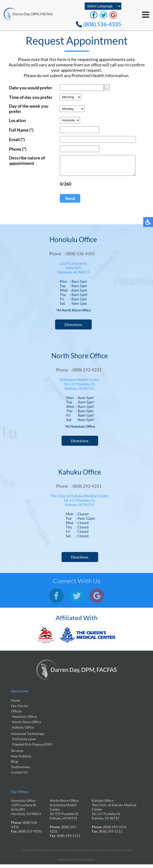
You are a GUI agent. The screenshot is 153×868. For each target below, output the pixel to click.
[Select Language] (103, 6)
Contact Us (19, 776)
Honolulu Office (24, 720)
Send (68, 202)
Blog (14, 765)
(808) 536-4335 (102, 24)
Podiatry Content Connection (113, 854)
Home (16, 704)
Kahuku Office (23, 731)
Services (17, 754)
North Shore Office (27, 725)
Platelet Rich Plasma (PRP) (32, 748)
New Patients (21, 760)
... (104, 88)
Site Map (64, 863)
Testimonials (20, 770)
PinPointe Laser (24, 743)
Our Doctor (20, 709)
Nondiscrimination (83, 863)
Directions (71, 328)
